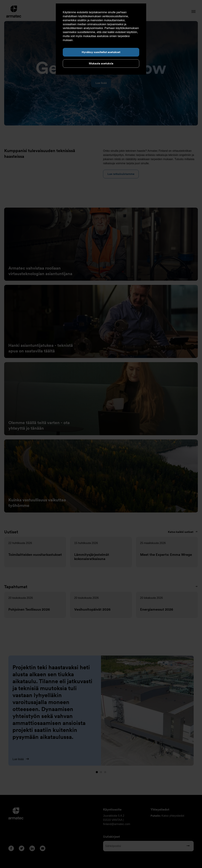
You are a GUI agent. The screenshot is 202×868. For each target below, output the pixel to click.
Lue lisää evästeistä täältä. (91, 40)
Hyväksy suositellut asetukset (101, 52)
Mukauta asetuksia (101, 63)
